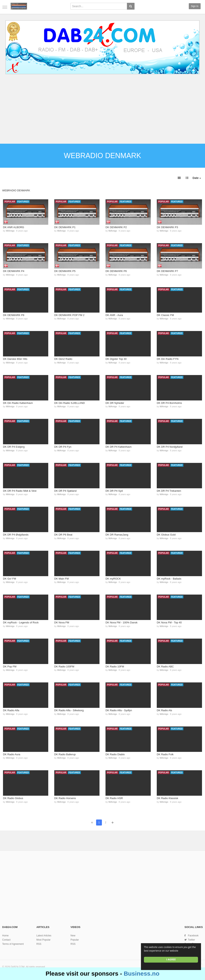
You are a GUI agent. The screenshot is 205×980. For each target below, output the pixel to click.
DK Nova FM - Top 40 (169, 622)
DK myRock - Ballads (169, 579)
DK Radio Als (164, 710)
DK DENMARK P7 (167, 271)
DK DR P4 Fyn (63, 447)
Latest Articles (44, 936)
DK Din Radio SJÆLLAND (69, 403)
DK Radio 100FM (64, 667)
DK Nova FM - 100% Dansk (122, 622)
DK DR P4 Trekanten (169, 491)
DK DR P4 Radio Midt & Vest (20, 491)
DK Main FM (61, 579)
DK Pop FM (10, 667)
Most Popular (44, 940)
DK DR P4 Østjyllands (16, 535)
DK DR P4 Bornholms (169, 403)
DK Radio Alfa (11, 710)
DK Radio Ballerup (65, 754)
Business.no (142, 973)
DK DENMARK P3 (167, 227)
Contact (6, 940)
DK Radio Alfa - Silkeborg (69, 710)
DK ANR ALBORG (14, 227)
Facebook (193, 936)
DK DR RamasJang (117, 535)
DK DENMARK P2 (116, 227)
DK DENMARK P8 (14, 315)
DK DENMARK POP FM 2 (69, 315)
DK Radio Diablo (115, 754)
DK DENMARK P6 (116, 271)
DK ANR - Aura (114, 315)
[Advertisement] (102, 110)
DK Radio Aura (12, 754)
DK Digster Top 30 (116, 359)
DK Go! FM (10, 579)
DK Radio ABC (165, 667)
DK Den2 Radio (63, 359)
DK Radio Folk (165, 754)
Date (197, 178)
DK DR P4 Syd (114, 491)
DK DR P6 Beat (63, 535)
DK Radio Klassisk (167, 798)
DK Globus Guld (166, 535)
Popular (75, 940)
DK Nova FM (62, 622)
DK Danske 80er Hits (15, 359)
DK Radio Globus (13, 798)
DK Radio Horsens (65, 798)
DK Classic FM (165, 315)
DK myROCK (113, 579)
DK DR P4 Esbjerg (14, 447)
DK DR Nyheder (115, 403)
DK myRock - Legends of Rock (21, 622)
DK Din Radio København (18, 403)
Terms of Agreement (13, 944)
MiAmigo (10, 231)
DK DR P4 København (119, 447)
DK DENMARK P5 (65, 271)
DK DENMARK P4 (14, 271)
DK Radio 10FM (115, 667)
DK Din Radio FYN (168, 359)
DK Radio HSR (114, 798)
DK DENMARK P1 (65, 227)
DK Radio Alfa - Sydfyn (119, 710)
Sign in (195, 6)
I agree (171, 959)
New (73, 936)
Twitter (191, 940)
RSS (39, 944)
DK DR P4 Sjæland (65, 491)
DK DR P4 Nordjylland (170, 447)
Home (5, 936)
